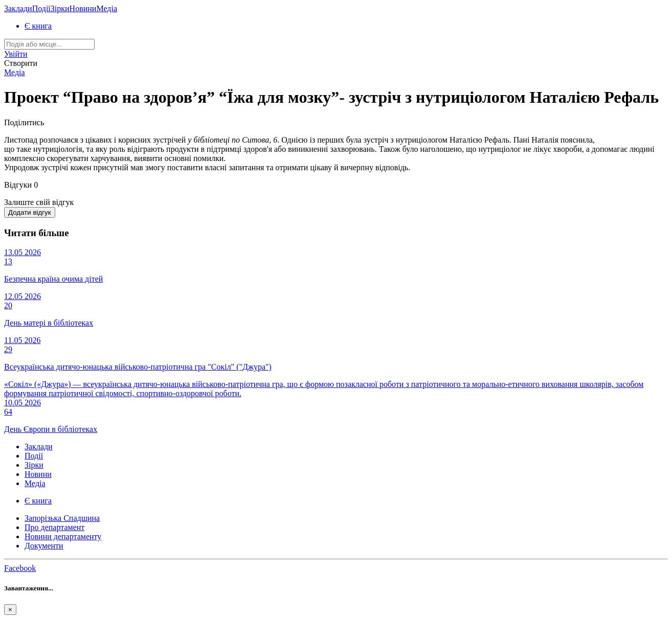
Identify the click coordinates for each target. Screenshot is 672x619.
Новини (83, 8)
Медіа (107, 8)
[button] (16, 54)
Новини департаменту (63, 536)
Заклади (18, 8)
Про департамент (54, 527)
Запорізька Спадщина (62, 518)
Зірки (60, 8)
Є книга (38, 26)
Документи (44, 546)
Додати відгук (30, 212)
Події (41, 8)
